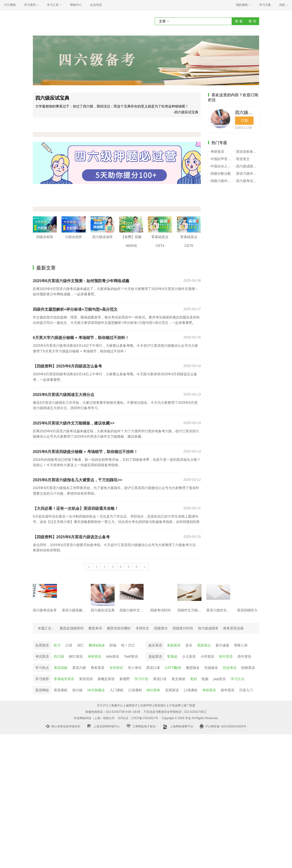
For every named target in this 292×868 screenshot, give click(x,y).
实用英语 (42, 645)
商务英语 (98, 668)
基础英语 (155, 656)
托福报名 (211, 668)
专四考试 (116, 668)
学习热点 (42, 668)
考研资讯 (94, 656)
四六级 (59, 656)
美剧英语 (174, 645)
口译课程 (191, 690)
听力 (57, 645)
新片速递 (222, 645)
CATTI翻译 (173, 668)
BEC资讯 (76, 656)
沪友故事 (175, 705)
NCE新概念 (96, 690)
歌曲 (205, 679)
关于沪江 (103, 705)
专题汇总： (46, 628)
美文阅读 (178, 679)
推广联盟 (189, 705)
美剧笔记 (204, 645)
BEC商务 (154, 690)
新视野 (125, 679)
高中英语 (244, 656)
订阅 (244, 120)
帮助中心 (76, 5)
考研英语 (209, 690)
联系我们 (160, 705)
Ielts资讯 (113, 656)
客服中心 (117, 705)
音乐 (189, 645)
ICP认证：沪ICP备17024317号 (138, 718)
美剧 (193, 679)
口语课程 (135, 690)
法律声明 (146, 705)
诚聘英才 (132, 705)
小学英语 (207, 656)
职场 (113, 645)
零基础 (172, 656)
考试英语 (42, 656)
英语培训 (86, 679)
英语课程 (61, 690)
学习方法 (237, 679)
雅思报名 (193, 668)
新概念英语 (106, 679)
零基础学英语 (64, 679)
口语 (69, 645)
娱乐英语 (155, 645)
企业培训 (96, 5)
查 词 (252, 21)
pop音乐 (220, 679)
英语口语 (160, 679)
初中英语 (226, 656)
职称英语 (248, 668)
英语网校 (42, 690)
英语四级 (61, 668)
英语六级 (79, 668)
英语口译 (153, 668)
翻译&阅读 (97, 645)
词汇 (81, 645)
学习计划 (141, 679)
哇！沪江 (128, 645)
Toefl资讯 (131, 656)
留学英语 (228, 690)
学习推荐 (42, 679)
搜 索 (239, 21)
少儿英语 (189, 656)
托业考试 (230, 668)
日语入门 (246, 690)
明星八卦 (241, 645)
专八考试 (135, 668)
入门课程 (117, 690)
